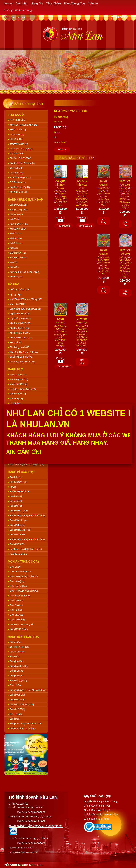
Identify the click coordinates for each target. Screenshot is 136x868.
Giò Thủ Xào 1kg (18, 182)
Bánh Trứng (15, 642)
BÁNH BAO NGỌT (19, 258)
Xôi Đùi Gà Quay (18, 229)
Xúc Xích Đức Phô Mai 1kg (22, 163)
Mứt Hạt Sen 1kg (18, 394)
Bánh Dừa (15, 657)
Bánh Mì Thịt (16, 506)
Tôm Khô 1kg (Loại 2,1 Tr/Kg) (24, 352)
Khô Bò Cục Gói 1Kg (20, 328)
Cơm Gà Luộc (16, 600)
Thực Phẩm (54, 3)
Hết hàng (62, 150)
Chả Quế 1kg (16, 139)
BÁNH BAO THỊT (18, 253)
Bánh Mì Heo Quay (19, 511)
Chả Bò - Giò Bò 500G (20, 158)
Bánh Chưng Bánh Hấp (25, 200)
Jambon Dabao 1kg (19, 144)
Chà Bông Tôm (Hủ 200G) (22, 362)
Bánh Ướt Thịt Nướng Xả (22, 624)
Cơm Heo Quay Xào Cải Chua (24, 576)
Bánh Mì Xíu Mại (18, 535)
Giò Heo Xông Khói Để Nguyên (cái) (27, 464)
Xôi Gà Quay (16, 238)
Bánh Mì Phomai (18, 525)
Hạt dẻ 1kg (15, 403)
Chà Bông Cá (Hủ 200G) (21, 357)
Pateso (13, 487)
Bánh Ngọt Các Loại (24, 637)
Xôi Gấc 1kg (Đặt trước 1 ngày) (25, 272)
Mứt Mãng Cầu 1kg (19, 379)
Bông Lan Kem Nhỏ (19, 666)
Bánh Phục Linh (17, 695)
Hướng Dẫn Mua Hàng (18, 10)
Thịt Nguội (16, 115)
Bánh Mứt (16, 369)
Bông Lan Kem (17, 661)
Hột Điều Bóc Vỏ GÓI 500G (23, 389)
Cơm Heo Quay (17, 581)
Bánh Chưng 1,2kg (19, 205)
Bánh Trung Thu (75, 3)
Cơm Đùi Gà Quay (18, 586)
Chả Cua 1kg (16, 168)
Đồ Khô (14, 285)
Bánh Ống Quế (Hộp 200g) (22, 704)
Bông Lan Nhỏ (17, 671)
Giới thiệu (22, 3)
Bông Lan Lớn (16, 676)
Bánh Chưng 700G (19, 210)
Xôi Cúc (13, 262)
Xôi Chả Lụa (16, 234)
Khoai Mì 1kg (16, 277)
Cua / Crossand (17, 652)
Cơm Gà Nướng (17, 620)
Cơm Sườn (15, 567)
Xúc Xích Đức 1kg (18, 192)
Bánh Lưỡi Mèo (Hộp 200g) (23, 728)
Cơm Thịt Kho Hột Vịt (20, 596)
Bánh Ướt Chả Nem (19, 629)
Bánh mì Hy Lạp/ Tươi (20, 530)
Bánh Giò (14, 267)
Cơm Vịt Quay (16, 615)
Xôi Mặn (14, 248)
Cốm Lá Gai (15, 685)
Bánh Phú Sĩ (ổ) (17, 709)
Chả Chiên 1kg (17, 134)
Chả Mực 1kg (16, 173)
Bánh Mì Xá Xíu (17, 544)
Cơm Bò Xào (16, 610)
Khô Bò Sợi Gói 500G (20, 333)
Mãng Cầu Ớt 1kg (18, 375)
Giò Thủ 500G (16, 154)
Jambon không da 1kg (20, 178)
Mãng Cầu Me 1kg (18, 384)
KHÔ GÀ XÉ (16, 342)
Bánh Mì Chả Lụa (18, 520)
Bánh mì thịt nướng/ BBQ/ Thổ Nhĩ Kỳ (28, 516)
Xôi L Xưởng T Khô (19, 224)
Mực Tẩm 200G (17, 304)
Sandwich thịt (16, 496)
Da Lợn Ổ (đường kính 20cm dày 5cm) (28, 690)
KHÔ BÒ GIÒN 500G (20, 290)
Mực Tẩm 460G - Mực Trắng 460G (26, 299)
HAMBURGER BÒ (19, 554)
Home (8, 3)
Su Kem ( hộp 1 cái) (19, 647)
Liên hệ (93, 3)
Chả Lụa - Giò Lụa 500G (21, 149)
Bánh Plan (15, 719)
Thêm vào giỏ (64, 226)
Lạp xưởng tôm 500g (20, 314)
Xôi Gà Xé (15, 219)
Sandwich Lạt (16, 477)
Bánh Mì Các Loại (21, 472)
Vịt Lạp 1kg (15, 295)
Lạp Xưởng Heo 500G (20, 319)
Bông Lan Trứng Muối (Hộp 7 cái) (26, 724)
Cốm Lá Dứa (16, 714)
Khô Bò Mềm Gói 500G (21, 338)
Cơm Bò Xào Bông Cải (20, 572)
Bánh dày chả (16, 214)
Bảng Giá (37, 3)
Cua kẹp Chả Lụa (18, 482)
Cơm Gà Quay (17, 605)
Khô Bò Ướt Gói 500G (20, 323)
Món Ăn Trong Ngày (24, 562)
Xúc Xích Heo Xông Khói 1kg (23, 125)
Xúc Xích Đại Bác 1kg (20, 187)
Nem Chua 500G (18, 120)
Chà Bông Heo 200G (20, 347)
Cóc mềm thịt (16, 501)
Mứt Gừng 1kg (17, 399)
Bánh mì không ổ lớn (20, 492)
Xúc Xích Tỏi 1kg (18, 130)
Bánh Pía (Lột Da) (18, 681)
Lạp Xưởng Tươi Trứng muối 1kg (25, 309)
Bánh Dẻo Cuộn (17, 700)
